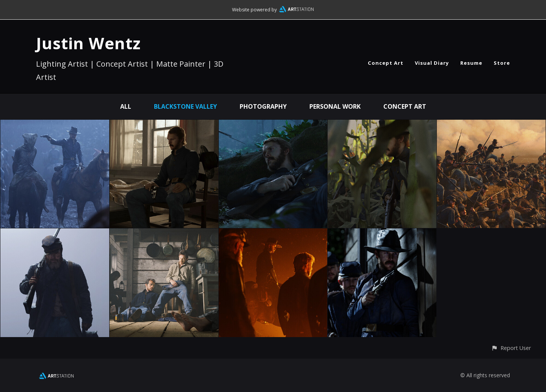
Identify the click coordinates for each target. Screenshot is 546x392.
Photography (263, 106)
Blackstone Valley (185, 106)
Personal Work (335, 106)
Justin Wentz (88, 43)
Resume (471, 63)
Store (502, 63)
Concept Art (386, 63)
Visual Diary (432, 63)
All (126, 106)
